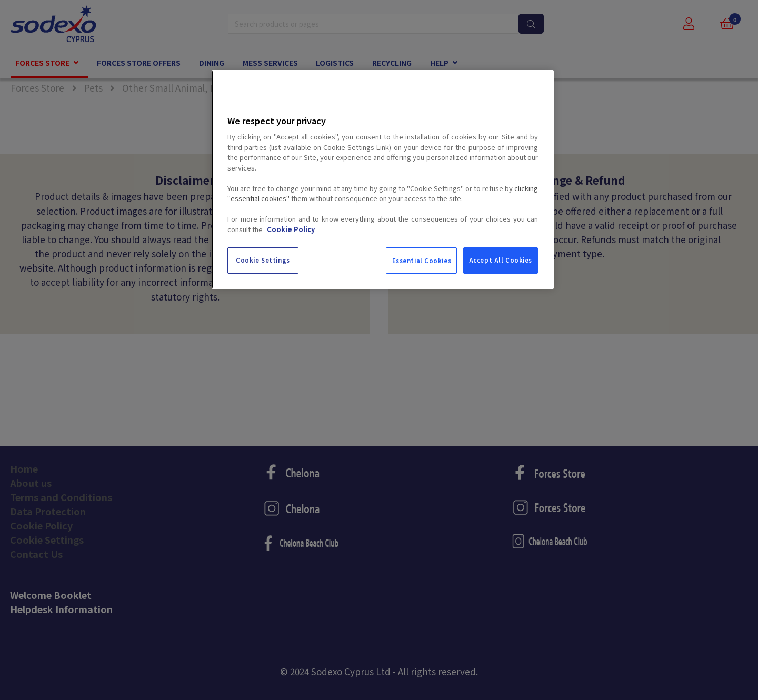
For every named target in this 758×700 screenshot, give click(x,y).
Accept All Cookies (501, 260)
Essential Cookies (422, 261)
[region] (383, 179)
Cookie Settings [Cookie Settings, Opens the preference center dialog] (263, 260)
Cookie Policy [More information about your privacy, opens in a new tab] (291, 229)
